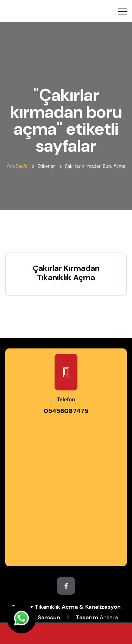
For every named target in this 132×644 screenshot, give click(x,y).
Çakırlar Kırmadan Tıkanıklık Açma (66, 273)
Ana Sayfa (17, 166)
